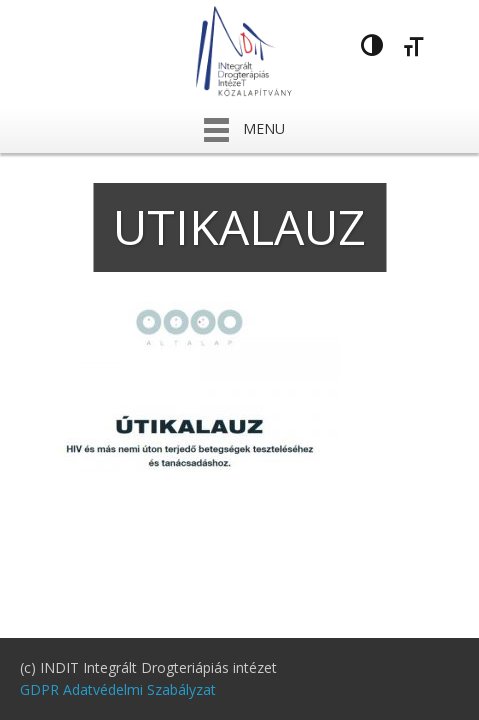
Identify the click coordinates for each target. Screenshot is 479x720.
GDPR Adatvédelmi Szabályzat (118, 689)
